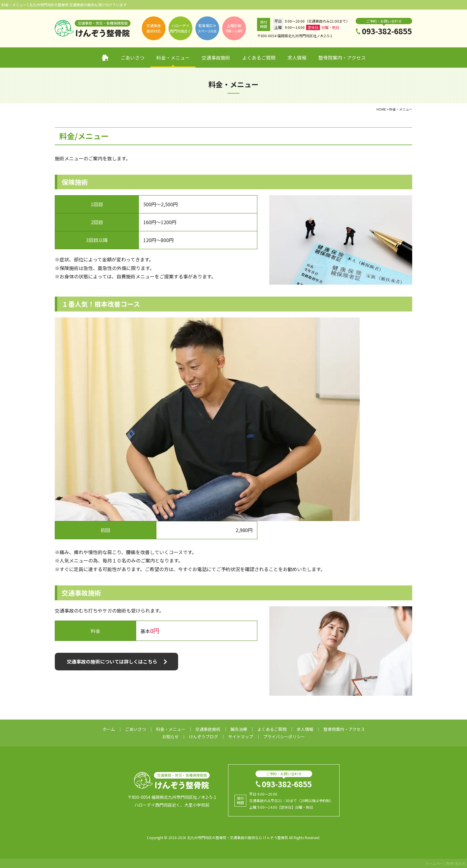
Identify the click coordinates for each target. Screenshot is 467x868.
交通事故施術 (216, 58)
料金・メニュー (173, 58)
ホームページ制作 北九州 (445, 863)
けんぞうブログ (203, 737)
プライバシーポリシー (284, 737)
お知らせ (170, 737)
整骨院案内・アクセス (342, 58)
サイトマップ (241, 737)
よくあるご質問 (259, 58)
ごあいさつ (133, 58)
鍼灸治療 (239, 729)
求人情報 (297, 58)
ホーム (105, 58)
